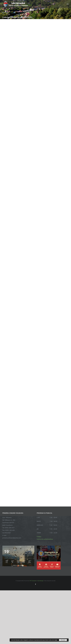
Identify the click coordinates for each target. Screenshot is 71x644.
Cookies (39, 537)
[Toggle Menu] (68, 4)
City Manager (41, 581)
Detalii (56, 640)
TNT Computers (33, 581)
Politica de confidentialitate (45, 539)
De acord (63, 640)
